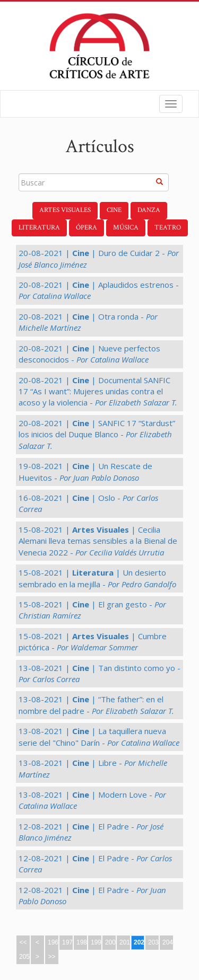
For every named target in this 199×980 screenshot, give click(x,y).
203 (153, 942)
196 (53, 942)
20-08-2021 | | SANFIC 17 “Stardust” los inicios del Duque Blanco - (97, 434)
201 (125, 942)
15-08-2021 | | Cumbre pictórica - (93, 642)
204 (168, 942)
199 (96, 942)
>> (51, 957)
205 (24, 957)
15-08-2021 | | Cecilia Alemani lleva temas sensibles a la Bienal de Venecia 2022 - (98, 541)
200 (110, 942)
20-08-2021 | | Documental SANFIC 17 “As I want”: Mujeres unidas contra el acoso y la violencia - (98, 391)
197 (67, 942)
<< (23, 942)
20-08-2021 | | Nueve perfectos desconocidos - (89, 354)
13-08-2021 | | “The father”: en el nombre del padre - (96, 705)
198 (82, 942)
